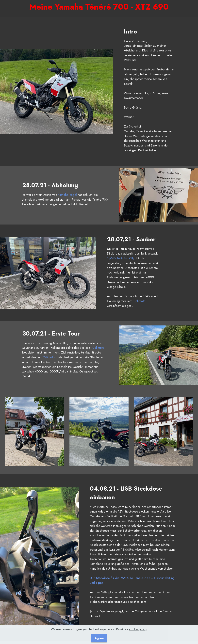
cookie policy (138, 633)
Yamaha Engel (67, 195)
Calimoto (140, 301)
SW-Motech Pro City (120, 258)
